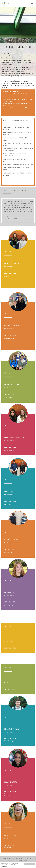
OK (29, 864)
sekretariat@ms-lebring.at (21, 861)
